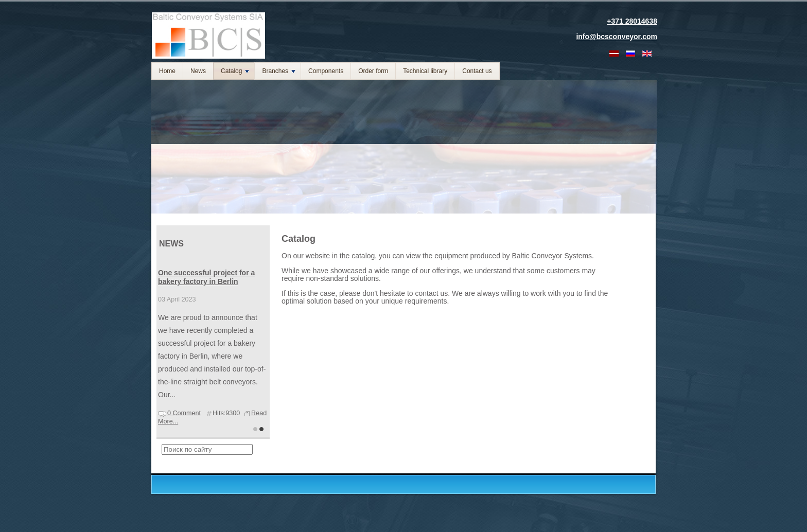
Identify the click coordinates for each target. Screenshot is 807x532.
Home (167, 71)
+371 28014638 (632, 21)
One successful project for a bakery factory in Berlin (206, 277)
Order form (373, 71)
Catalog (235, 71)
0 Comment (184, 413)
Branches (279, 71)
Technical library (425, 71)
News (198, 71)
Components (326, 71)
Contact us (477, 71)
